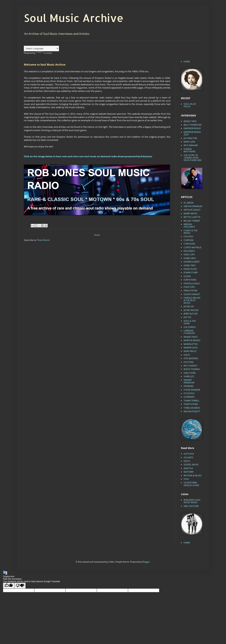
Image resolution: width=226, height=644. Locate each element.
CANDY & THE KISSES (191, 232)
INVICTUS (188, 468)
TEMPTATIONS (191, 404)
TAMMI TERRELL (192, 401)
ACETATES (189, 454)
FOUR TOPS (189, 287)
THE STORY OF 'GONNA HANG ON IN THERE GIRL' (193, 158)
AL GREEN (189, 203)
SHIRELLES (189, 376)
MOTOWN (189, 472)
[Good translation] (9, 586)
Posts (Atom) (43, 240)
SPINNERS (189, 386)
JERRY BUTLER (191, 314)
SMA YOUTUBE (191, 506)
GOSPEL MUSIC (191, 465)
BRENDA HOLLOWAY (189, 226)
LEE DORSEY (190, 327)
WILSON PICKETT (192, 411)
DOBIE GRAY (190, 258)
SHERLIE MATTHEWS (190, 150)
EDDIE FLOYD (190, 269)
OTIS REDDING (191, 358)
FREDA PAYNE (191, 291)
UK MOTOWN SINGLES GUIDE (191, 484)
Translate (44, 53)
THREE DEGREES (192, 408)
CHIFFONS (189, 240)
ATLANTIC (189, 458)
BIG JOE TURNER (192, 221)
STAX (186, 479)
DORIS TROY (190, 265)
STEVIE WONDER (192, 390)
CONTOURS (189, 244)
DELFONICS (189, 251)
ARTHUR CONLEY (192, 210)
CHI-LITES (188, 236)
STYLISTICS (189, 393)
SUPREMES (189, 397)
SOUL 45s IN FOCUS (190, 105)
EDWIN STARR (191, 273)
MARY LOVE (189, 142)
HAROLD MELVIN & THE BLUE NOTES (192, 300)
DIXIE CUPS (189, 255)
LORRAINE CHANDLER (189, 332)
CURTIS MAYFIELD (193, 247)
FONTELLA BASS (192, 283)
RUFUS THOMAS (192, 369)
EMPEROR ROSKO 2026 (192, 133)
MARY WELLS (190, 351)
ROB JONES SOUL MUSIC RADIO (192, 501)
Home (97, 235)
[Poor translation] (20, 586)
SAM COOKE (190, 373)
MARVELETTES (191, 344)
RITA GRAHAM (191, 145)
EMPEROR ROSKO (192, 128)
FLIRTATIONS (190, 280)
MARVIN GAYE (191, 348)
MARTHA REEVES (192, 340)
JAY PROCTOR (190, 138)
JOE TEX (187, 317)
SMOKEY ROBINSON (189, 381)
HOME (187, 62)
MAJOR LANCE (191, 337)
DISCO (187, 461)
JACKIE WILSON (191, 310)
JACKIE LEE (189, 306)
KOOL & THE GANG (190, 322)
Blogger (146, 562)
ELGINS (187, 276)
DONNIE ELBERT (192, 262)
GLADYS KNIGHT (192, 294)
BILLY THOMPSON (193, 125)
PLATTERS (189, 362)
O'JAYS (187, 355)
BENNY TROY (190, 121)
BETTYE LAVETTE (192, 217)
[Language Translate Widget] (41, 48)
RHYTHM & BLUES (193, 476)
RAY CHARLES (190, 366)
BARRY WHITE (190, 214)
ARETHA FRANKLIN (193, 206)
